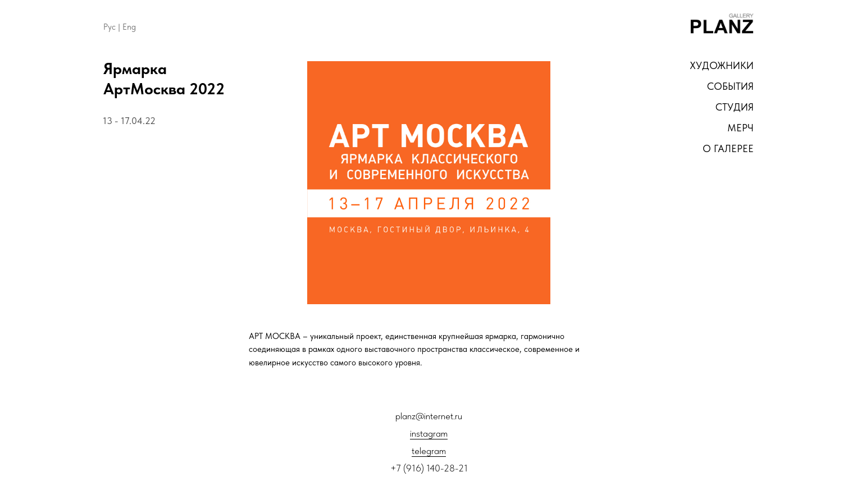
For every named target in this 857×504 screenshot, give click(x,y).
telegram (429, 451)
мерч (740, 128)
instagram (429, 433)
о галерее (728, 148)
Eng (129, 27)
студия (735, 107)
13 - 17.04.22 (129, 121)
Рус (110, 27)
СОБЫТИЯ (730, 86)
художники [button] (722, 65)
